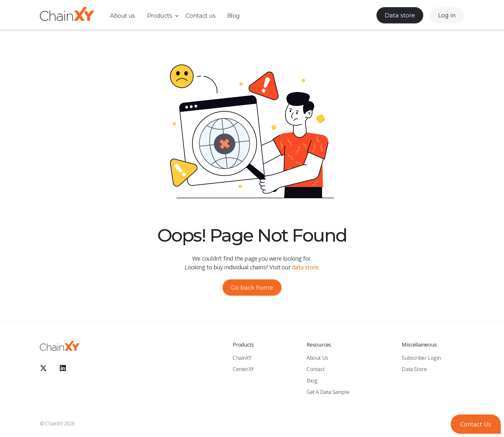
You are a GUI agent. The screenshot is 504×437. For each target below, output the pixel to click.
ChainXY (242, 358)
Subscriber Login (421, 358)
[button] (166, 16)
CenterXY (243, 369)
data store (305, 267)
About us (122, 16)
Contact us (201, 16)
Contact (315, 369)
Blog (234, 16)
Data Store (414, 369)
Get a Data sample (328, 392)
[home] (67, 15)
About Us (317, 358)
